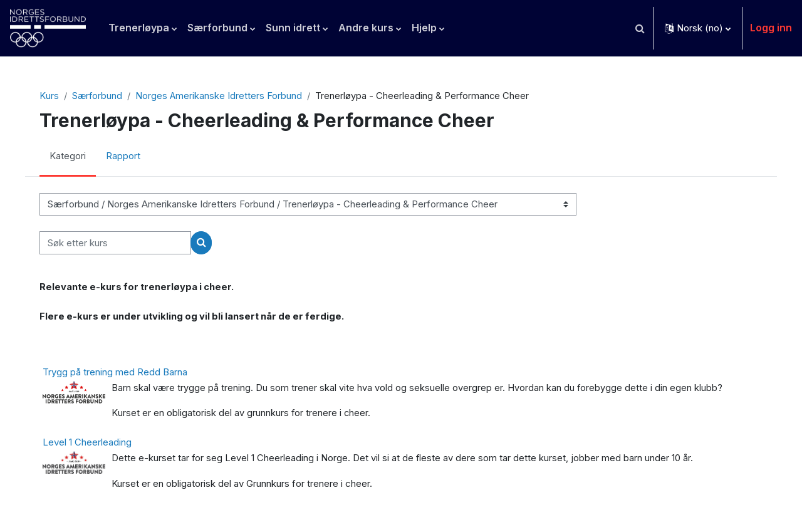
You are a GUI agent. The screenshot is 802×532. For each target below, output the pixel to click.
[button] (640, 28)
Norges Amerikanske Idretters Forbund (225, 96)
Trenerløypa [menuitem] (139, 28)
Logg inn (771, 28)
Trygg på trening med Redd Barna (120, 374)
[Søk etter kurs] (120, 243)
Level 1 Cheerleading (92, 445)
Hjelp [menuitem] (424, 28)
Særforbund (102, 96)
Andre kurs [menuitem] (366, 28)
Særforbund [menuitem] (217, 28)
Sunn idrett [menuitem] (293, 28)
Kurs (54, 96)
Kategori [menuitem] (73, 157)
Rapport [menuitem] (128, 157)
